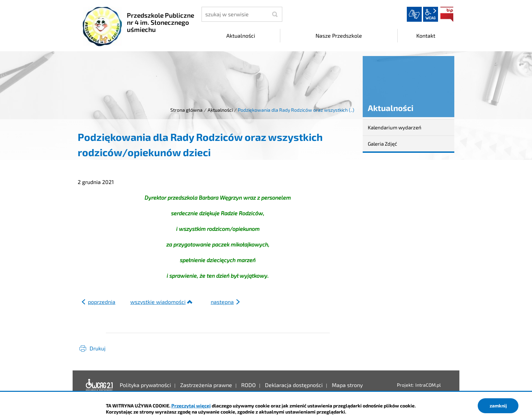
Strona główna (186, 110)
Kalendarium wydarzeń (395, 127)
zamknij (498, 406)
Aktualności (220, 110)
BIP (447, 14)
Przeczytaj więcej (191, 406)
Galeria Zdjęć (382, 144)
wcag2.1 (431, 14)
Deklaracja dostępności (99, 385)
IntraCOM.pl (428, 385)
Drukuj (98, 348)
